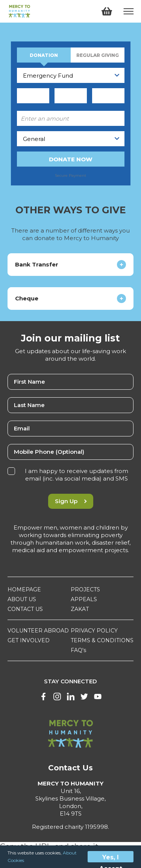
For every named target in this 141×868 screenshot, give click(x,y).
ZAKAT (80, 609)
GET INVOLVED (29, 640)
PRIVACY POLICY (94, 631)
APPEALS (84, 599)
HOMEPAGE (24, 589)
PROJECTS (85, 589)
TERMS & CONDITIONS (102, 640)
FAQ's (78, 650)
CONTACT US (25, 609)
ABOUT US (22, 599)
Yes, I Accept (111, 858)
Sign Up (70, 501)
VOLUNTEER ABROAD (38, 631)
